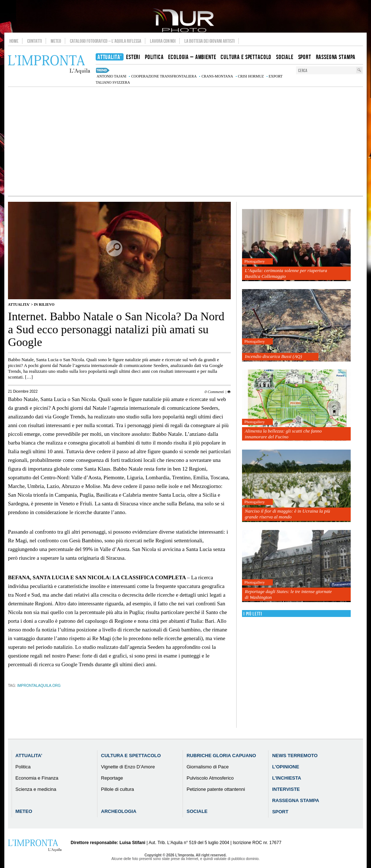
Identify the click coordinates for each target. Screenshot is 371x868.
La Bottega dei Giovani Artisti (210, 41)
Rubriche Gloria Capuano (221, 756)
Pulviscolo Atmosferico (210, 778)
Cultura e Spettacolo (131, 756)
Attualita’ (29, 756)
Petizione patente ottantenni (216, 789)
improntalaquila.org (39, 686)
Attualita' (19, 304)
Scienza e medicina (36, 789)
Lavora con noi (163, 41)
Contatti (35, 41)
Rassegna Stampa (296, 800)
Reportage (112, 778)
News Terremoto (295, 756)
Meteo (56, 41)
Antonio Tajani (112, 76)
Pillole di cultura (118, 789)
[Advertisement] (185, 141)
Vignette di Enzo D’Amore (128, 767)
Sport (280, 812)
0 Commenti (214, 392)
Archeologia (119, 811)
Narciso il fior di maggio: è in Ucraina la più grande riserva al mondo (287, 514)
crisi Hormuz (251, 76)
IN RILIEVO (44, 304)
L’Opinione (285, 767)
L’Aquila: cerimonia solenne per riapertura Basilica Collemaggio (286, 273)
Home (14, 41)
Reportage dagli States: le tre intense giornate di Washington (288, 594)
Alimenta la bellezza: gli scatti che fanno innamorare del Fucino (283, 434)
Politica (23, 767)
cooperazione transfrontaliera (164, 76)
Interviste (286, 789)
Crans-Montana (217, 76)
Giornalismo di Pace (208, 767)
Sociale (197, 811)
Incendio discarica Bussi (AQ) (274, 356)
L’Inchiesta (287, 778)
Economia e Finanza (37, 778)
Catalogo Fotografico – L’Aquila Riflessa (106, 41)
